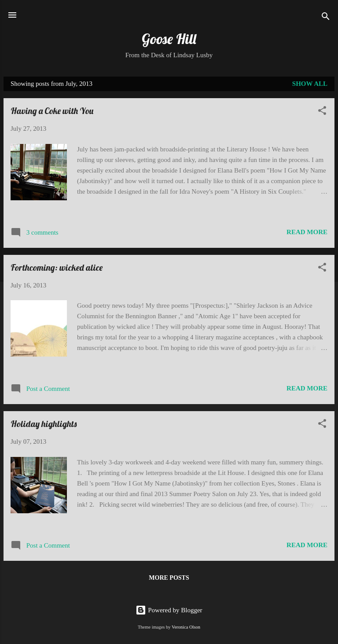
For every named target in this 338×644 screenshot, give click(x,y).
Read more (307, 232)
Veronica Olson (186, 627)
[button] (322, 112)
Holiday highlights (44, 424)
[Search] (326, 18)
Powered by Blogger (169, 610)
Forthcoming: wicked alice (57, 267)
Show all (310, 84)
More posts (169, 578)
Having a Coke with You (52, 111)
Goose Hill (169, 39)
